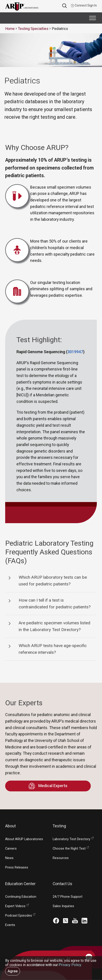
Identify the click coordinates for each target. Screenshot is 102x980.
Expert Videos (15, 906)
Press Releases (17, 867)
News (9, 858)
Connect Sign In (84, 5)
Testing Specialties (33, 29)
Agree (13, 971)
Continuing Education (21, 897)
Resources (61, 858)
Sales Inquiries (63, 906)
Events (10, 925)
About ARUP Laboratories (24, 839)
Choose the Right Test (69, 849)
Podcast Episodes (19, 916)
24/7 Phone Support (68, 897)
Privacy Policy (70, 965)
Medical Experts (48, 786)
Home (10, 29)
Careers (11, 849)
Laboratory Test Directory (71, 839)
